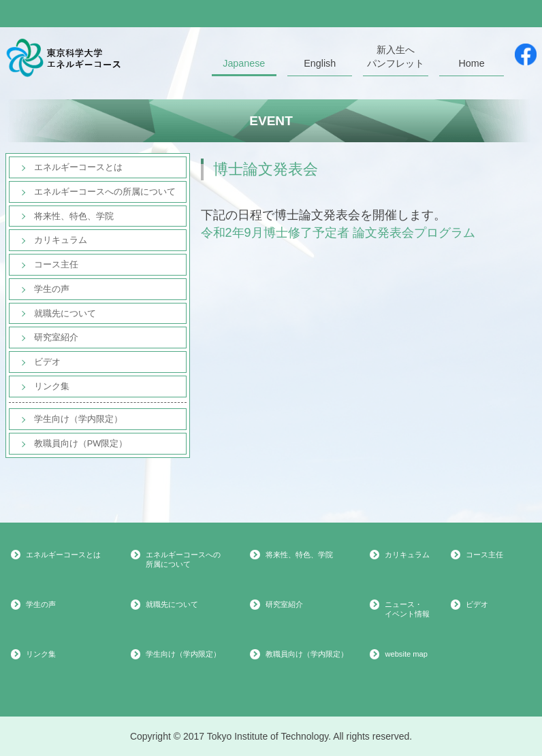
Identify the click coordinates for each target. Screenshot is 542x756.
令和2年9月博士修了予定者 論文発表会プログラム (338, 233)
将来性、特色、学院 (74, 216)
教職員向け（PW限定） (81, 443)
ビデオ (47, 362)
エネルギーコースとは (78, 167)
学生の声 (52, 289)
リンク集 (52, 386)
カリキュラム (61, 240)
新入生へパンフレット (396, 56)
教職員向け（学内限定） (307, 654)
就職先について (65, 313)
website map (406, 654)
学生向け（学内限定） (78, 419)
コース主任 (56, 264)
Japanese (244, 63)
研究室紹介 (56, 337)
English (320, 63)
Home (471, 63)
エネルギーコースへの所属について (105, 192)
